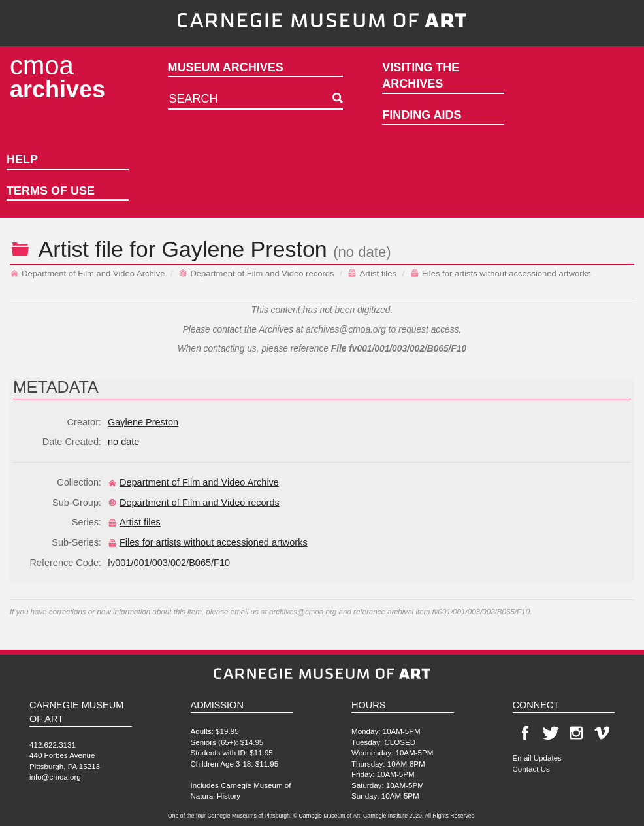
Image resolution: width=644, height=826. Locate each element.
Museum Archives (226, 67)
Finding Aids (422, 115)
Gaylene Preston (245, 249)
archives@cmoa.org (346, 330)
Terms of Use (51, 191)
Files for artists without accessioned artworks (501, 273)
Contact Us (531, 769)
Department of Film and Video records (256, 273)
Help (22, 159)
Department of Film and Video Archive (88, 273)
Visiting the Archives (421, 76)
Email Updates (537, 758)
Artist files (372, 273)
